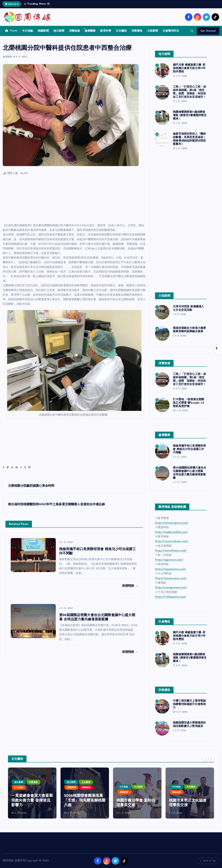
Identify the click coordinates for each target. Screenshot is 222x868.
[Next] (211, 759)
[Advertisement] (74, 200)
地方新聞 (59, 31)
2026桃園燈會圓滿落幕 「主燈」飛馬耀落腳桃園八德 (137, 801)
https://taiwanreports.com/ (172, 523)
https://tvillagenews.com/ (171, 597)
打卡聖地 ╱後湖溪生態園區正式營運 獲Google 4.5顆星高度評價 (188, 403)
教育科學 (106, 31)
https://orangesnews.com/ (171, 588)
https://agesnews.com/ (169, 560)
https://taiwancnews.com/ (171, 578)
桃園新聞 (43, 31)
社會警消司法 (171, 31)
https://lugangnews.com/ (170, 569)
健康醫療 (90, 31)
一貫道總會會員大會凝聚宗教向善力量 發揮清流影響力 (85, 801)
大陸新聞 (153, 31)
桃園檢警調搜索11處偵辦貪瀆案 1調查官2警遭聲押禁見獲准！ (190, 115)
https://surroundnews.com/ (172, 541)
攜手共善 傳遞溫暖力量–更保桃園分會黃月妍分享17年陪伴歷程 (189, 68)
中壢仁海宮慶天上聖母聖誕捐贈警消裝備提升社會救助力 (189, 704)
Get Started (208, 31)
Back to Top (208, 861)
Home (11, 31)
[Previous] (206, 759)
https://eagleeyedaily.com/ (171, 532)
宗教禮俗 (137, 31)
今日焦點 (28, 31)
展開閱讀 (130, 586)
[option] (32, 793)
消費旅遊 (75, 31)
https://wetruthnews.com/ (171, 551)
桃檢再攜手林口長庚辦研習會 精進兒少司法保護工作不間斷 (189, 449)
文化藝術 (121, 31)
